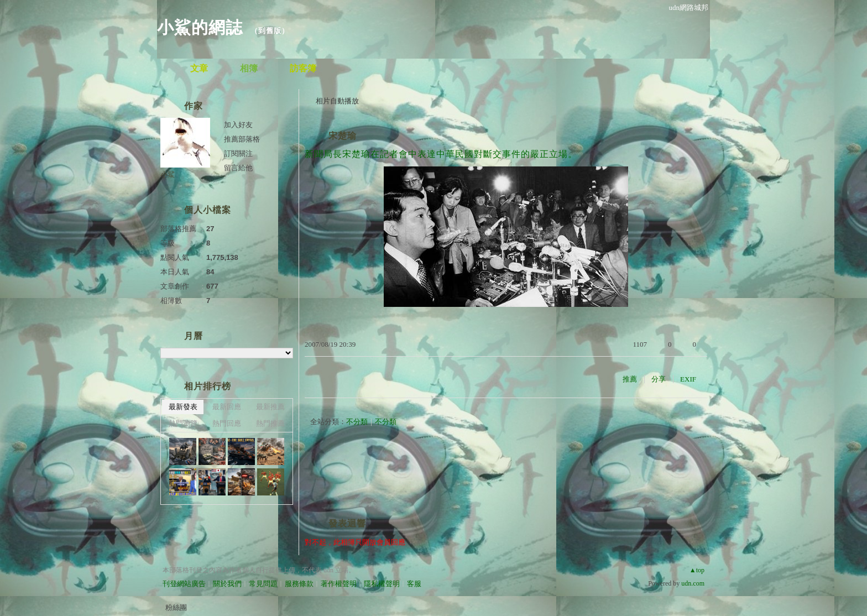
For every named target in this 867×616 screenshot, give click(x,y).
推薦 (630, 379)
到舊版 (270, 31)
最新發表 (183, 407)
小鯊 (168, 174)
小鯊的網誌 (200, 27)
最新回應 (227, 407)
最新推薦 (270, 407)
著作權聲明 (339, 584)
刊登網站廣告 (184, 584)
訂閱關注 (238, 153)
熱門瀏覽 (183, 423)
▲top (697, 570)
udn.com (693, 583)
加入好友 (238, 125)
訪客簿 (303, 68)
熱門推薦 (270, 423)
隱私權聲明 (382, 584)
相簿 (249, 68)
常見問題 (263, 584)
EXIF (688, 379)
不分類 (357, 422)
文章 (199, 68)
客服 (414, 584)
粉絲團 (176, 607)
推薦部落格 (242, 139)
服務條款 (299, 584)
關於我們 (227, 584)
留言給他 (238, 168)
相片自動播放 (337, 101)
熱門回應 (227, 423)
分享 (659, 379)
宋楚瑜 (343, 136)
